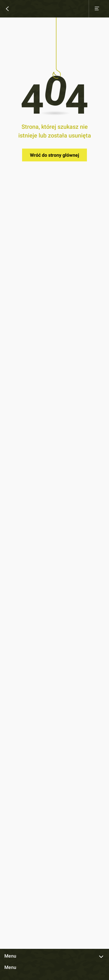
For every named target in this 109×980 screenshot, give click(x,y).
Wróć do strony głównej (54, 155)
